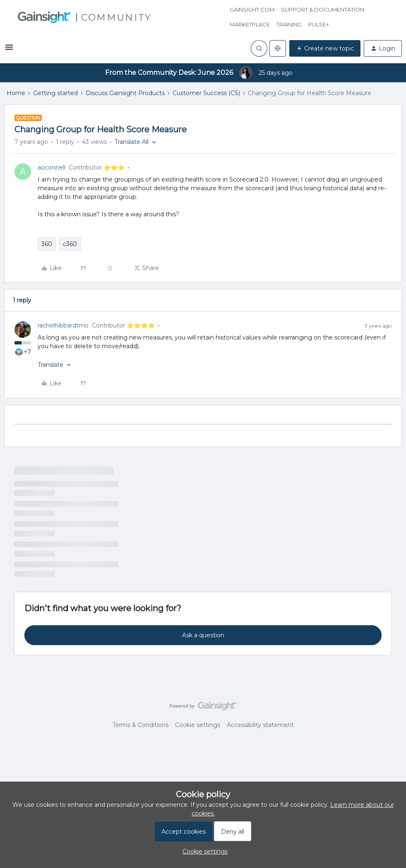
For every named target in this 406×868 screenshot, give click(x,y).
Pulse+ (319, 24)
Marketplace (250, 24)
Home (16, 93)
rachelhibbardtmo (63, 325)
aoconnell (52, 167)
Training (289, 24)
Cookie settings (198, 725)
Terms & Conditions (141, 725)
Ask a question (203, 635)
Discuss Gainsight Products (125, 93)
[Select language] (278, 48)
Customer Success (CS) (206, 93)
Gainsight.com (252, 10)
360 (47, 244)
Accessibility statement (260, 725)
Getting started (55, 93)
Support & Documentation (323, 10)
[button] (9, 50)
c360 (70, 244)
